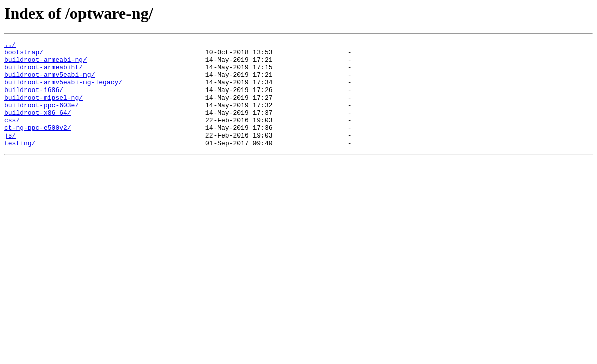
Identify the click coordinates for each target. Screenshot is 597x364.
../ (10, 45)
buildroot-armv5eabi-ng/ (49, 82)
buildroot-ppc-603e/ (41, 118)
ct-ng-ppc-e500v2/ (38, 146)
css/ (12, 136)
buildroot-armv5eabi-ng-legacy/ (63, 91)
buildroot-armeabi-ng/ (46, 64)
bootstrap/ (24, 55)
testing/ (20, 164)
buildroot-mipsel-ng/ (44, 109)
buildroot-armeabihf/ (44, 73)
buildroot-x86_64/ (38, 127)
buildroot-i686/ (34, 100)
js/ (10, 155)
